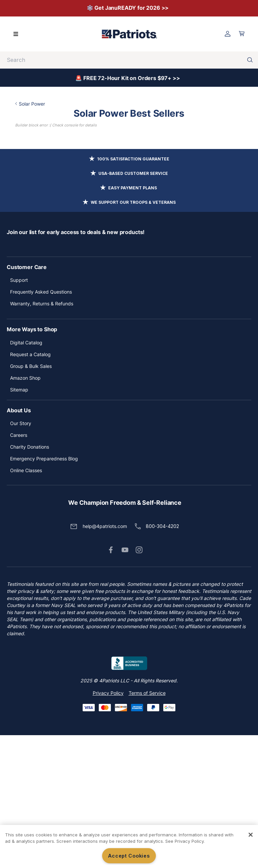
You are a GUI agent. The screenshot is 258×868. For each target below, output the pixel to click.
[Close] (251, 835)
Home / (23, 104)
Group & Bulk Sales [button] (31, 499)
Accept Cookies (129, 856)
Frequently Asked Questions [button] (41, 425)
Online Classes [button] (26, 603)
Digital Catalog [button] (26, 475)
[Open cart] (242, 34)
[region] (129, 846)
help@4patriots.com (105, 659)
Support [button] (19, 413)
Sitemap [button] (19, 522)
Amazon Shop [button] (25, 511)
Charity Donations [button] (30, 580)
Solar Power (46, 104)
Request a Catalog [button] (30, 487)
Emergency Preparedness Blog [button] (44, 591)
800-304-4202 (162, 659)
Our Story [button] (21, 556)
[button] (111, 683)
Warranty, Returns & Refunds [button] (42, 436)
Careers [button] (19, 568)
